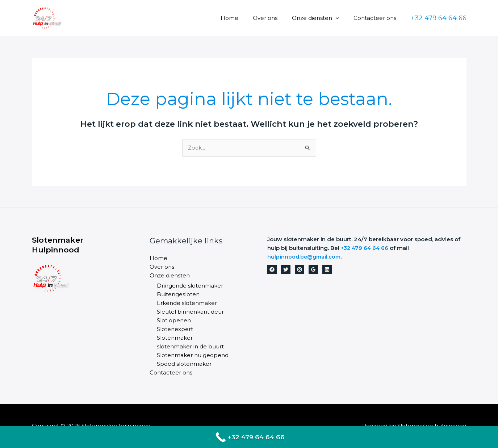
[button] (341, 18)
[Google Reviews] (313, 270)
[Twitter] (286, 270)
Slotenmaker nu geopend (193, 355)
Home (242, 18)
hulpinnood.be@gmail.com (305, 257)
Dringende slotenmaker (190, 286)
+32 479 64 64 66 (366, 248)
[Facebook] (272, 270)
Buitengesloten (178, 295)
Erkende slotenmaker (187, 303)
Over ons (274, 18)
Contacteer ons (377, 18)
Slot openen (174, 321)
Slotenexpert (175, 329)
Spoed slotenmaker (184, 364)
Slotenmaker (175, 338)
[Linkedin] (327, 270)
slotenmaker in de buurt (190, 347)
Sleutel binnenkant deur (190, 312)
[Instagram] (300, 270)
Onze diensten (321, 18)
